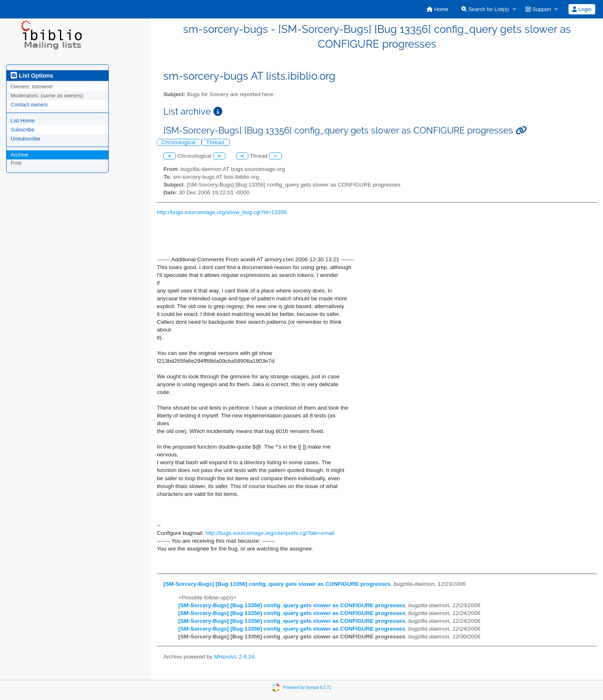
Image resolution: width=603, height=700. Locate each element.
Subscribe (23, 130)
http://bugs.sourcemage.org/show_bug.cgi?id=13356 (222, 212)
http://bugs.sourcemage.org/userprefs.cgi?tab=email (270, 533)
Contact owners (29, 105)
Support (538, 9)
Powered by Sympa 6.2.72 (307, 687)
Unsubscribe (25, 139)
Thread (216, 142)
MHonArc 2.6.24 (234, 657)
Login (582, 9)
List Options (32, 76)
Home (437, 9)
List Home (23, 121)
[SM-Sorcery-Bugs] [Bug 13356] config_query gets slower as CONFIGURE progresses (277, 584)
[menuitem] (437, 9)
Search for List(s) (485, 9)
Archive (19, 155)
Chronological (179, 142)
